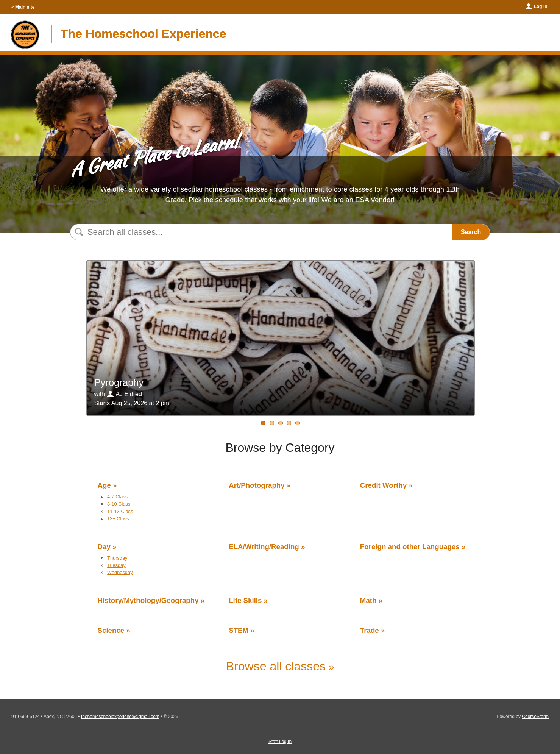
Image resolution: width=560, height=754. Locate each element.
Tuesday (116, 565)
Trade (370, 630)
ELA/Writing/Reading (264, 547)
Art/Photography (257, 485)
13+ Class (118, 519)
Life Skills (245, 600)
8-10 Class (119, 504)
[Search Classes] (259, 232)
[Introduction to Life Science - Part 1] (298, 423)
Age (104, 485)
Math (368, 600)
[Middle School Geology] (281, 423)
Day (104, 547)
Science (111, 630)
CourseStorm (535, 717)
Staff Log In (280, 742)
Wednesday (120, 572)
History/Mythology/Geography (148, 600)
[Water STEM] (263, 423)
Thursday (117, 558)
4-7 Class (117, 497)
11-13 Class (120, 511)
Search (471, 232)
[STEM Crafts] (289, 423)
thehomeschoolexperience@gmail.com (120, 717)
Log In (541, 6)
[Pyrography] (272, 423)
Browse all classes (276, 666)
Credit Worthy (383, 485)
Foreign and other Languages (410, 547)
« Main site (23, 7)
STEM (239, 630)
